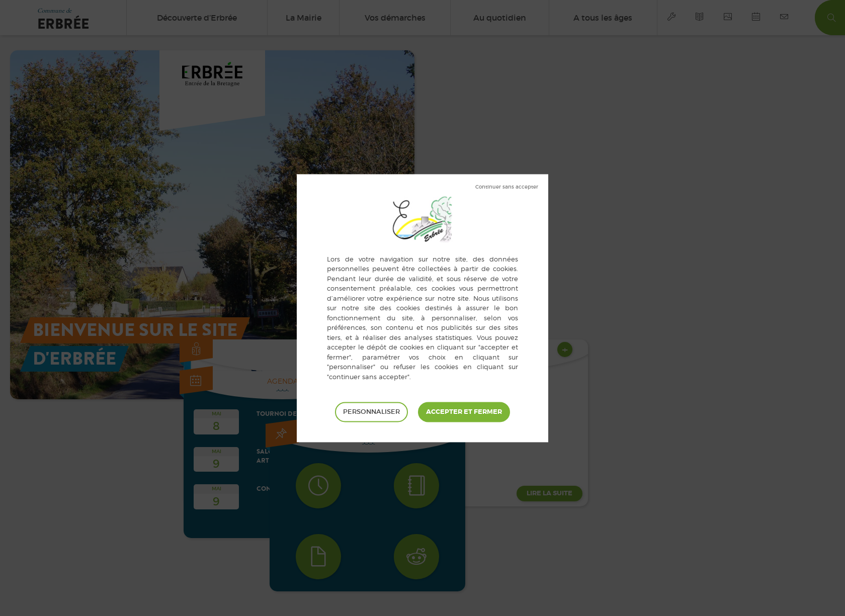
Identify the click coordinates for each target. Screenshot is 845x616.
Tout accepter (464, 412)
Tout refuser (507, 187)
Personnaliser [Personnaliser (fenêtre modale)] (371, 412)
